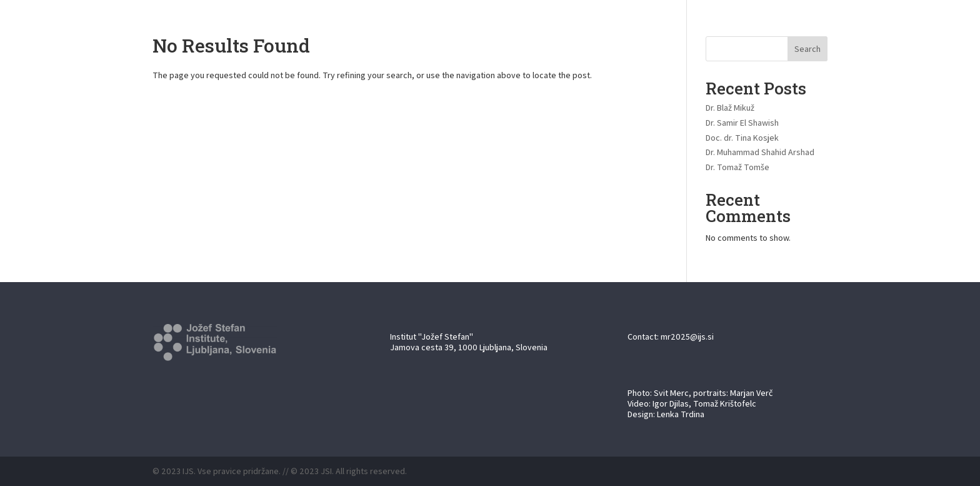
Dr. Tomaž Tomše (737, 167)
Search (807, 49)
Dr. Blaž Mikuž (730, 108)
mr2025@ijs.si (687, 337)
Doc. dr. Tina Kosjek (742, 138)
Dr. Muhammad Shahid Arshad (760, 152)
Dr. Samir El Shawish (742, 123)
